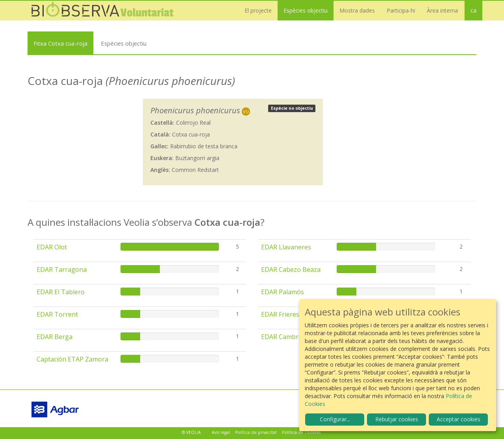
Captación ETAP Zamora (72, 359)
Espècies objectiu (306, 10)
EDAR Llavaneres (286, 247)
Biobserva (106, 11)
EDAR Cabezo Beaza (291, 269)
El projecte (258, 10)
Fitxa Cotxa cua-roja (60, 43)
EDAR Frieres (280, 314)
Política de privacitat (256, 432)
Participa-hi (401, 10)
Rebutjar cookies (397, 419)
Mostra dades (357, 10)
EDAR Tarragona (62, 269)
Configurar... (335, 419)
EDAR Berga (55, 337)
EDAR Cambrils (283, 337)
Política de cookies (301, 432)
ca (473, 10)
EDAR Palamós (283, 292)
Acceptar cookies (459, 419)
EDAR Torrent (57, 314)
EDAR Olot (52, 247)
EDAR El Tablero (61, 292)
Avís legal (221, 432)
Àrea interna (442, 10)
